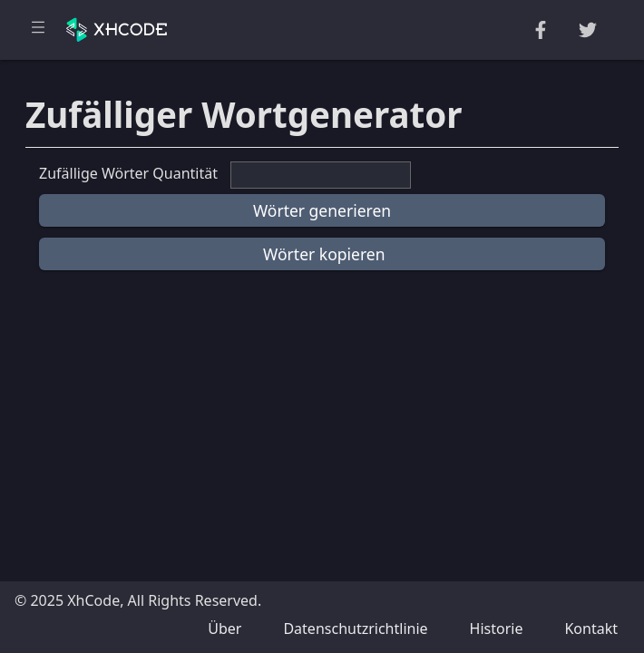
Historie (497, 629)
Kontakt (591, 629)
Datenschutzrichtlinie (355, 629)
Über (224, 629)
